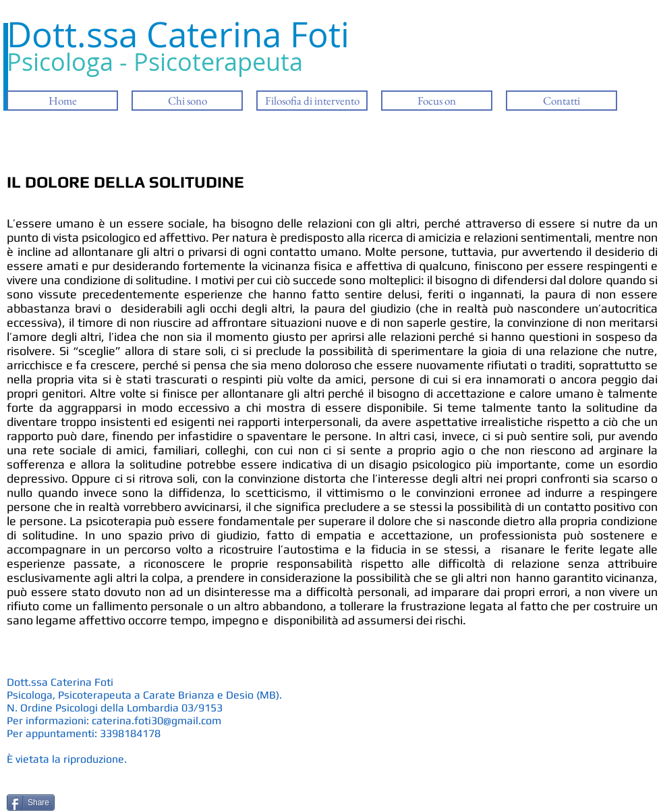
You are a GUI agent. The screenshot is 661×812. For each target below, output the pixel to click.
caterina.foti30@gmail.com (156, 721)
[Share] (31, 803)
